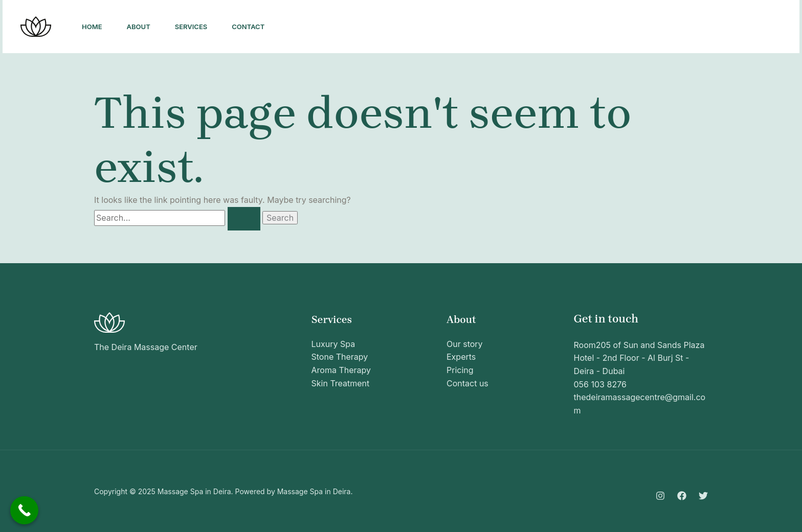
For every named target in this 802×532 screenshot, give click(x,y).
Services (191, 27)
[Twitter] (682, 27)
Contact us (467, 383)
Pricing (460, 370)
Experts (461, 357)
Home (92, 27)
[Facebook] (660, 27)
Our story (465, 344)
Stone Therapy (340, 357)
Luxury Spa (333, 344)
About (139, 27)
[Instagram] (637, 27)
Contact (248, 27)
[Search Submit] (244, 219)
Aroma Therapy (341, 370)
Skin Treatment (341, 383)
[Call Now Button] (24, 510)
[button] (744, 27)
